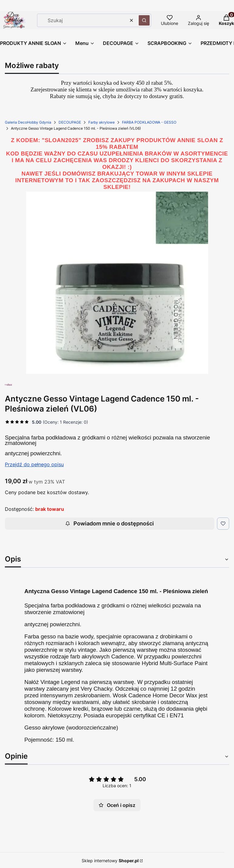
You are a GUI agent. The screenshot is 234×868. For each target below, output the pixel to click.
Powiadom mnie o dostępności (110, 523)
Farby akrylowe (102, 122)
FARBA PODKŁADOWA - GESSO (149, 122)
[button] (144, 20)
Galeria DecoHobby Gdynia (28, 122)
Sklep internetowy (110, 861)
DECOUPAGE (70, 122)
